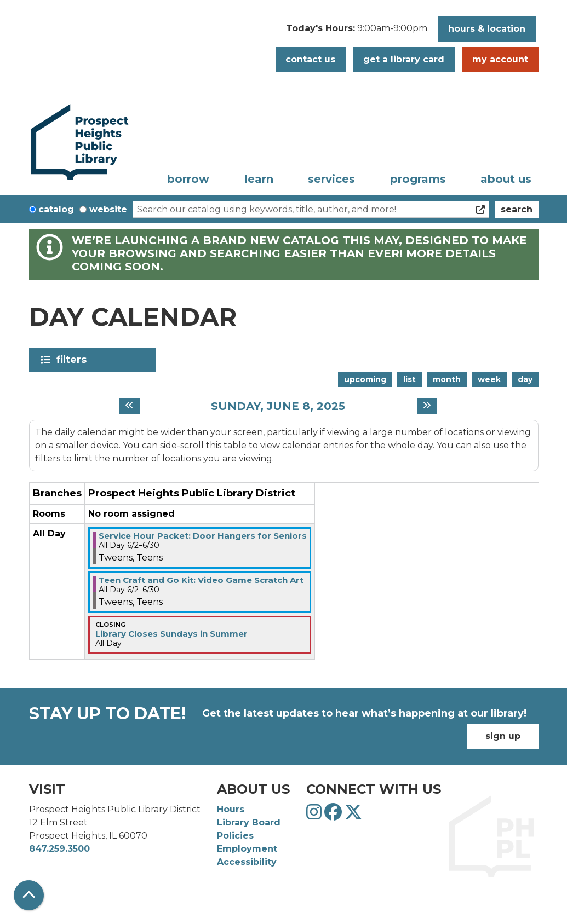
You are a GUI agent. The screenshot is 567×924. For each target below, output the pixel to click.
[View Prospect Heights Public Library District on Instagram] (315, 815)
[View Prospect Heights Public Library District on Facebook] (334, 815)
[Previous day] (130, 406)
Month (447, 379)
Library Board (249, 822)
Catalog (56, 209)
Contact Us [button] (310, 59)
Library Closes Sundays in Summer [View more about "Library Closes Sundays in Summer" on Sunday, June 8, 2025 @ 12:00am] (171, 634)
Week (489, 379)
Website (108, 209)
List (409, 379)
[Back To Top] (29, 895)
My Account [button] (500, 59)
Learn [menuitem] (259, 179)
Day (525, 379)
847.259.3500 (59, 849)
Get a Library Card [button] (404, 59)
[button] (357, 32)
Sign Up (503, 736)
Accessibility (247, 862)
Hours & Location (487, 29)
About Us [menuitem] (506, 179)
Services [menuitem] (331, 179)
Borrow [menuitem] (188, 179)
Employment (247, 849)
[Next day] (427, 406)
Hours (231, 809)
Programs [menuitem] (418, 179)
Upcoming (365, 379)
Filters (74, 360)
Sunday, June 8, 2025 (278, 406)
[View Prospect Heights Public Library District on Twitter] (353, 815)
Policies (235, 836)
